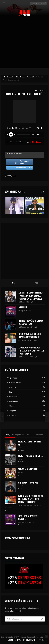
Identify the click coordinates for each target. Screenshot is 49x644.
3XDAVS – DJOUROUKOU (28, 469)
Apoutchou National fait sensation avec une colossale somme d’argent (31, 351)
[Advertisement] (24, 44)
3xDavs (21, 473)
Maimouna (13, 401)
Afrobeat (13, 415)
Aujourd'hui (20, 435)
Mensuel (39, 435)
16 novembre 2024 (26, 341)
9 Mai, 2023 (11, 176)
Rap (11, 392)
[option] (15, 206)
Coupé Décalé (15, 383)
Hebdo (29, 435)
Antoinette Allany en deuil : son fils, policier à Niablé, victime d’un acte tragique (30, 296)
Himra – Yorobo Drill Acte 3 (31, 456)
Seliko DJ (13, 128)
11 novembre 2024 (26, 357)
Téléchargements (30, 640)
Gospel (12, 406)
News (19, 640)
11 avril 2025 (24, 302)
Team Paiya (22, 522)
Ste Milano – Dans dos (28, 483)
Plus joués (10, 435)
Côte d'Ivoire (12, 378)
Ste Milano (22, 486)
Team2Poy (31, 522)
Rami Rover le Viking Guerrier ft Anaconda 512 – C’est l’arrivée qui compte (31, 499)
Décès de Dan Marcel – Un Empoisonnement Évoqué (30, 336)
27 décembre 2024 (26, 327)
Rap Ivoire (13, 397)
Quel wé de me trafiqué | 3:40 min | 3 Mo (15, 142)
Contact (42, 640)
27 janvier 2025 (25, 311)
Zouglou (13, 411)
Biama (14, 387)
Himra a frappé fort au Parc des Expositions (31, 322)
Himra (20, 448)
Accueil (11, 640)
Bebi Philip (23, 307)
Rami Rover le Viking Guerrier (28, 505)
